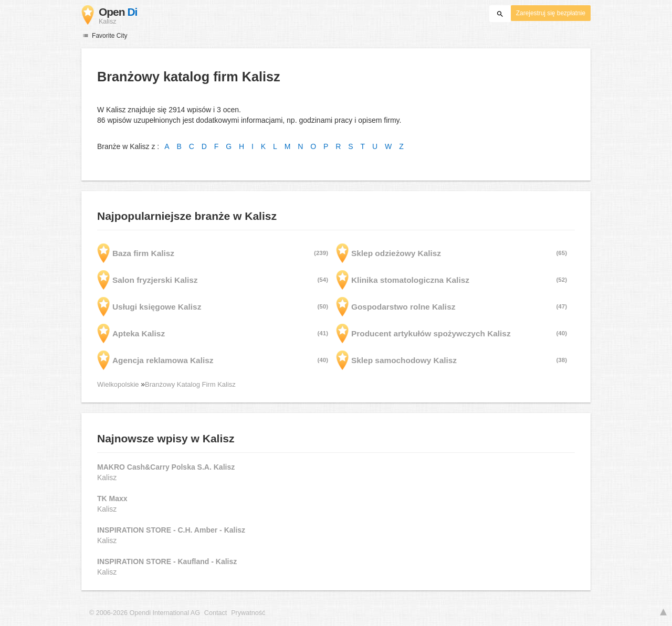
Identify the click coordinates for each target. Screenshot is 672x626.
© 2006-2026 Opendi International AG (145, 613)
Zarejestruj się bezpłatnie (551, 13)
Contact (216, 613)
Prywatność (248, 613)
